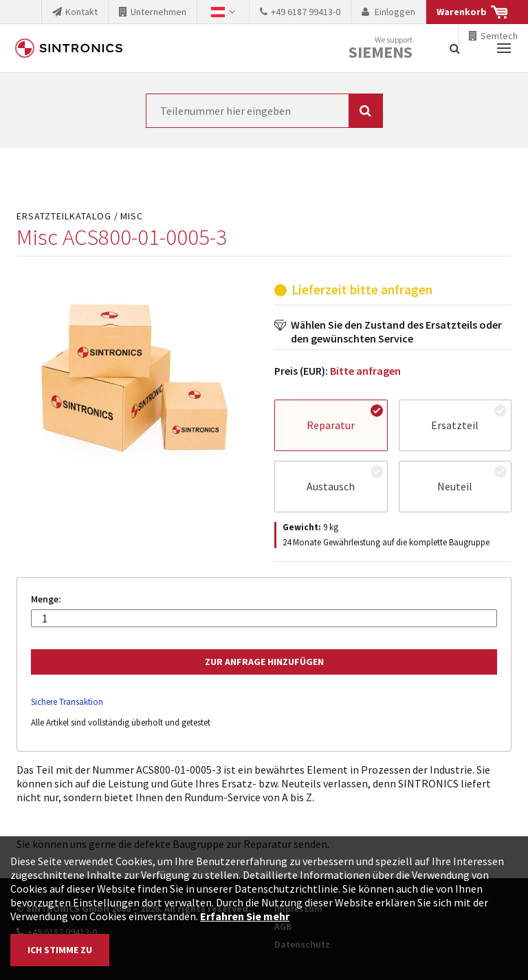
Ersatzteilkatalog (64, 216)
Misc (132, 216)
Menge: (46, 599)
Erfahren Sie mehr (245, 916)
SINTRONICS (69, 48)
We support (381, 48)
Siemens (381, 52)
